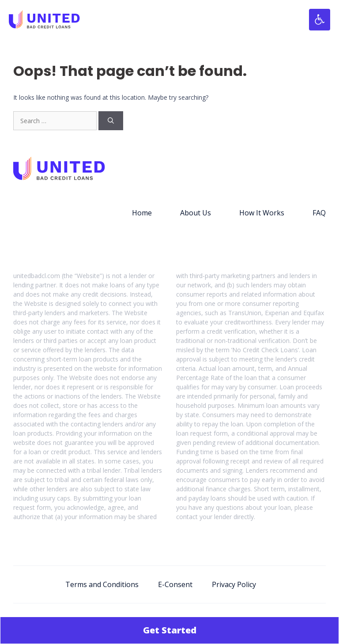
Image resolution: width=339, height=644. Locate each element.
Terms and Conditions (102, 584)
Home (142, 213)
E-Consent (175, 584)
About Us (196, 213)
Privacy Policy (234, 584)
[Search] (111, 121)
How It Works (262, 213)
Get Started (170, 630)
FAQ (319, 213)
